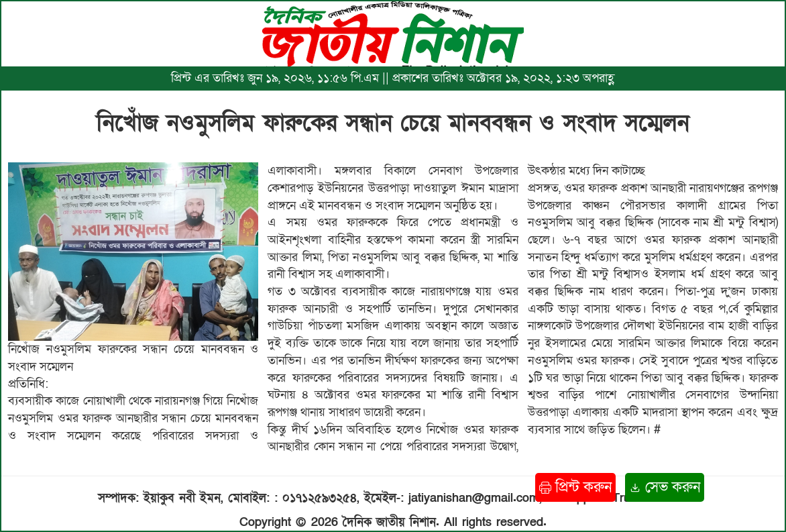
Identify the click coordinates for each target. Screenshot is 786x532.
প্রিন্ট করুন (575, 487)
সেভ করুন (665, 487)
